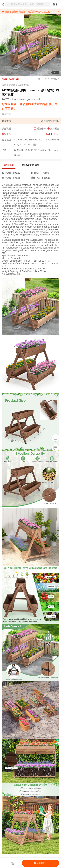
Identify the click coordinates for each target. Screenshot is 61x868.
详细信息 (9, 165)
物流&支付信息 (31, 165)
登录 (55, 4)
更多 (35, 145)
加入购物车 (41, 863)
